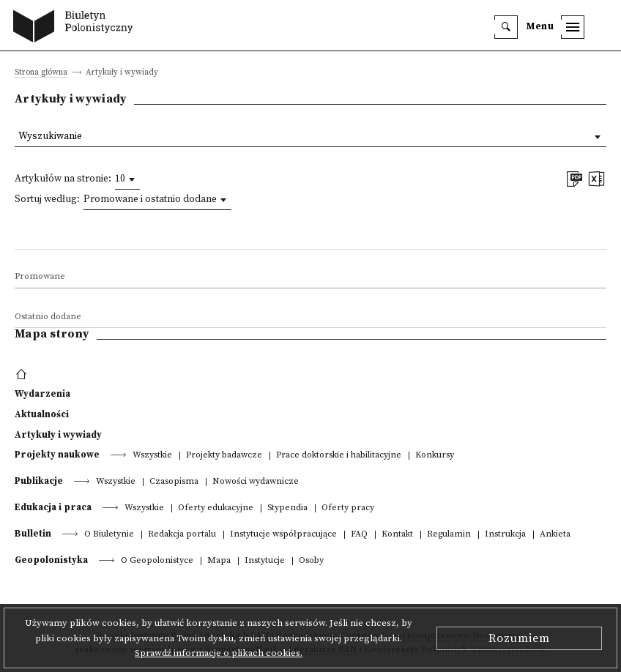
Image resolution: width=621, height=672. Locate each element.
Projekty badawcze (224, 456)
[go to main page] (77, 28)
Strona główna (41, 73)
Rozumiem (519, 638)
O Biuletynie (109, 535)
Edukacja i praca (53, 507)
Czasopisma (174, 482)
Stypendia (287, 508)
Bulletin (33, 534)
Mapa (219, 561)
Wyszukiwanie (50, 137)
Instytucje (265, 561)
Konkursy (435, 456)
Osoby (311, 561)
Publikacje (39, 481)
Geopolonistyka (51, 560)
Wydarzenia (42, 394)
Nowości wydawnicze (256, 482)
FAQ (359, 535)
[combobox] (127, 179)
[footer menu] (23, 375)
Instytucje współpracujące (283, 535)
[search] (506, 27)
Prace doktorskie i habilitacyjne (339, 456)
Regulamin (449, 535)
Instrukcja (505, 535)
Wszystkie (152, 456)
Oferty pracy (348, 508)
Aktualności (42, 414)
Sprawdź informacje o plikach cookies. (219, 653)
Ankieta (555, 535)
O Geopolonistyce (157, 561)
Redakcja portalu (182, 535)
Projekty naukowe (57, 455)
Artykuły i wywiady (58, 435)
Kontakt (397, 535)
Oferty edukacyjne (216, 508)
